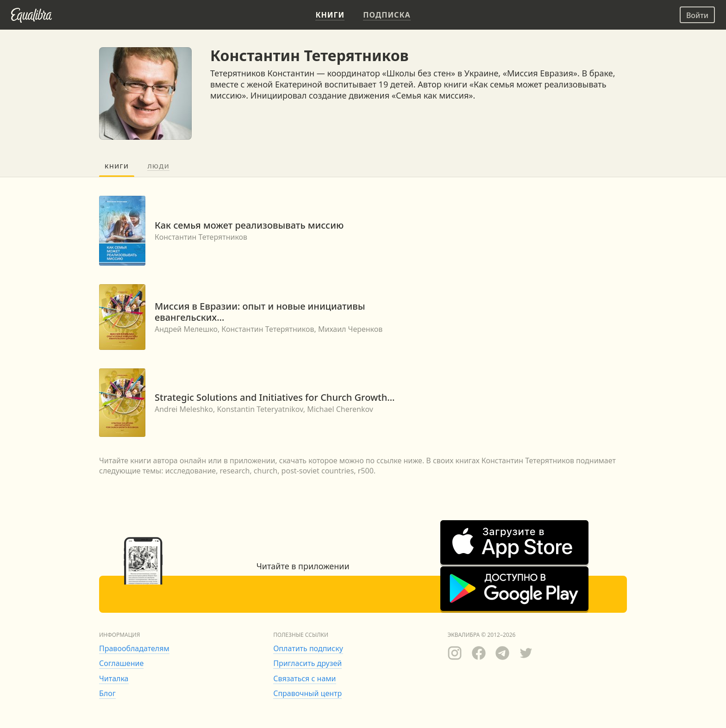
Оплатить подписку (308, 648)
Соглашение (121, 663)
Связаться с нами (304, 678)
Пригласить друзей (307, 663)
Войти (697, 15)
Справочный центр (307, 693)
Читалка (114, 678)
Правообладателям (134, 648)
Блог (107, 693)
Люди (158, 166)
